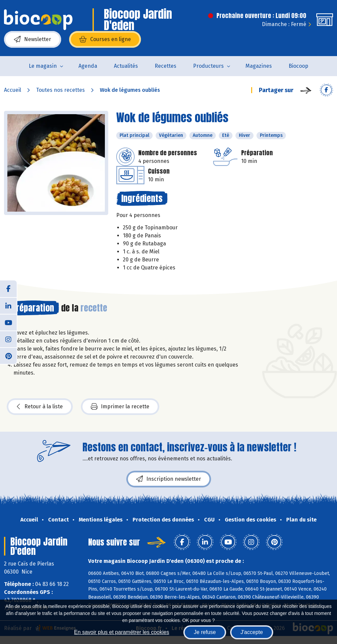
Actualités (126, 66)
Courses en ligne (105, 39)
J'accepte (252, 632)
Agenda (88, 66)
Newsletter (33, 39)
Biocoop (298, 66)
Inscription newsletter (169, 479)
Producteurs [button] (208, 66)
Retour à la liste (40, 407)
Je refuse (205, 632)
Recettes (165, 66)
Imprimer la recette (120, 407)
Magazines (259, 66)
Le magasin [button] (43, 66)
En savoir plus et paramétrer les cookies (122, 632)
